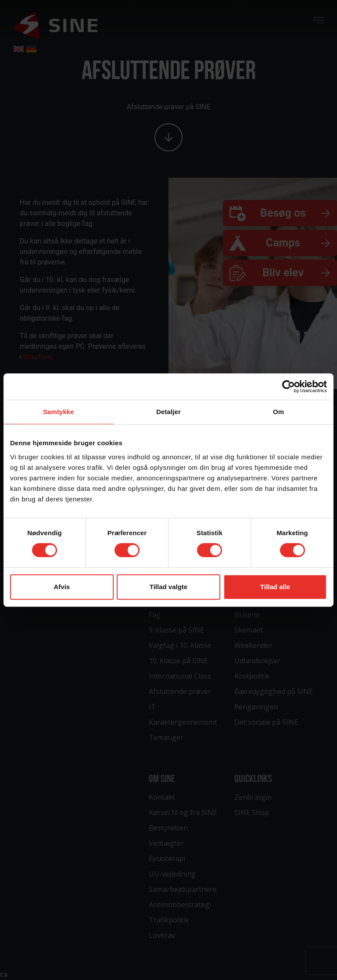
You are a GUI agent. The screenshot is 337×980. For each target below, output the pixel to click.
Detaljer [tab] (168, 412)
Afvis (62, 587)
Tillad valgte (168, 587)
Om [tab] (278, 412)
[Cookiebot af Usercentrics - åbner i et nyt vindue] (289, 386)
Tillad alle (275, 587)
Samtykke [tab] (59, 412)
